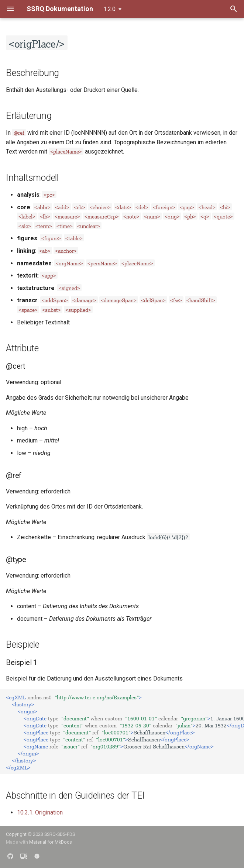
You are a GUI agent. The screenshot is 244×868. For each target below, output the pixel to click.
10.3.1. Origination (40, 812)
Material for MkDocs (51, 842)
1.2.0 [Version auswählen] (109, 9)
